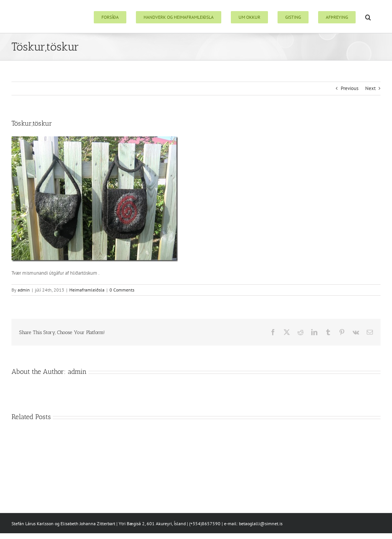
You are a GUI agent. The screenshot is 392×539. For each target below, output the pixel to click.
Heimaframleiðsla (87, 290)
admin (24, 290)
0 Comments (122, 290)
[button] (368, 16)
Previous (350, 88)
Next (370, 88)
